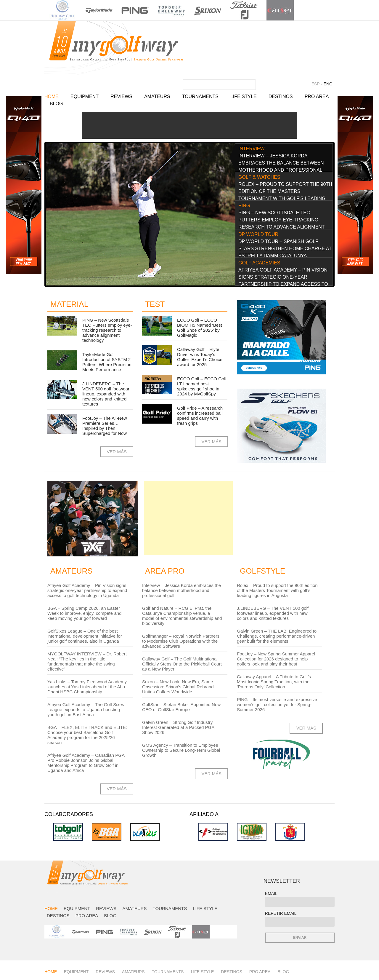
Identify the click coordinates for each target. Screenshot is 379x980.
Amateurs (157, 96)
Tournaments (200, 96)
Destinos (281, 96)
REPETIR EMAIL (281, 913)
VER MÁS (117, 452)
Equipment (85, 96)
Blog (56, 104)
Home (52, 96)
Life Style (244, 96)
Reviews (121, 96)
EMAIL (271, 893)
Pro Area (317, 96)
